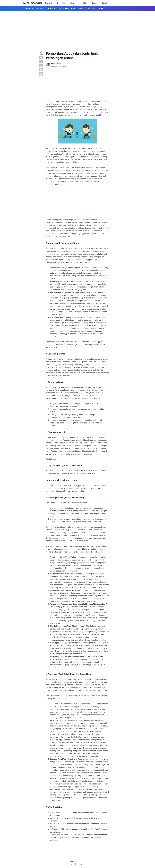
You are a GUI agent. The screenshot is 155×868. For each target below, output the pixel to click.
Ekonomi (52, 3)
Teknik (108, 3)
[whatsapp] (41, 66)
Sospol (98, 3)
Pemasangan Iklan (82, 864)
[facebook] (41, 57)
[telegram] (41, 70)
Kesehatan (64, 3)
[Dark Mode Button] (126, 3)
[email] (41, 74)
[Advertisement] (77, 29)
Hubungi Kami (70, 864)
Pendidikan (86, 3)
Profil (62, 864)
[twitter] (41, 62)
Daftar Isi (92, 864)
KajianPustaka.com (34, 3)
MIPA (75, 3)
